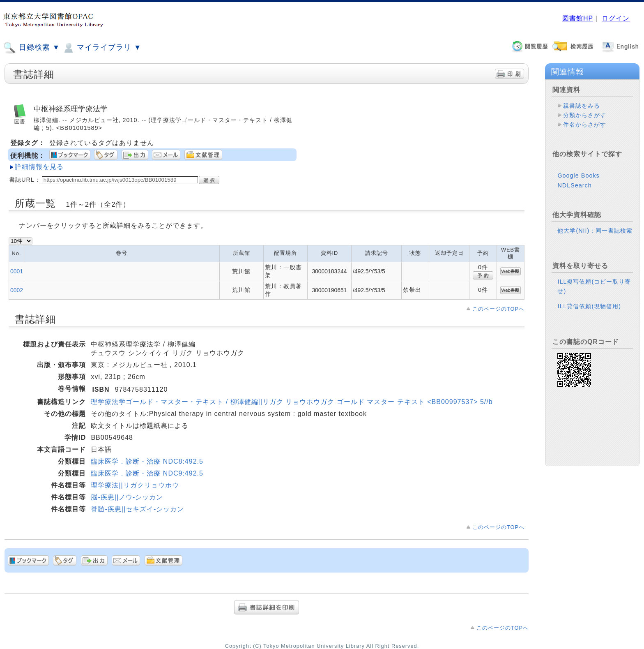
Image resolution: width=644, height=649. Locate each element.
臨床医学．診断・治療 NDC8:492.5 (147, 461)
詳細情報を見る (39, 167)
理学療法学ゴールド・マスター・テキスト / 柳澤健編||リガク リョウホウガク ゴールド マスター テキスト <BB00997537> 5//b (292, 402)
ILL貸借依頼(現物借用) (589, 306)
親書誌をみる (582, 106)
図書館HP (578, 18)
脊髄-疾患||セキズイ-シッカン (137, 509)
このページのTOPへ (498, 309)
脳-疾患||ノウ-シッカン (127, 497)
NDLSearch (574, 185)
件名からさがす (585, 125)
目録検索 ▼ (32, 48)
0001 (17, 271)
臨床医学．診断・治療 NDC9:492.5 (147, 473)
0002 (17, 290)
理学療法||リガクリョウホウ (135, 485)
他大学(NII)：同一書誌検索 (595, 231)
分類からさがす (585, 115)
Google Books (578, 176)
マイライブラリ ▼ (102, 48)
